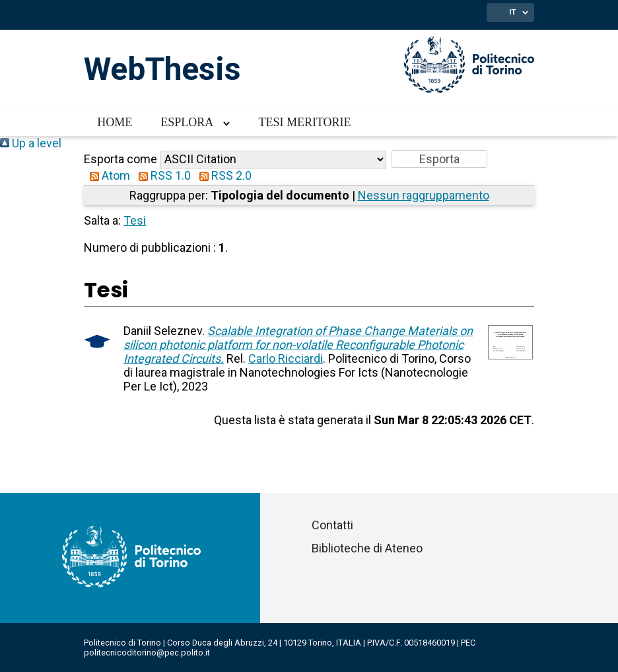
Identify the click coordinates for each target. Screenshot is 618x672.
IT (512, 12)
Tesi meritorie (304, 122)
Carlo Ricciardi (286, 358)
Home (115, 122)
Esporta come (120, 159)
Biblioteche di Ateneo (367, 548)
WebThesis (162, 69)
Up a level (31, 143)
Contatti (332, 525)
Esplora (187, 122)
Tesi (135, 220)
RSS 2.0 (223, 175)
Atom (107, 175)
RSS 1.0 (162, 175)
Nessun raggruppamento (424, 195)
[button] (439, 159)
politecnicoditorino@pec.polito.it (147, 653)
